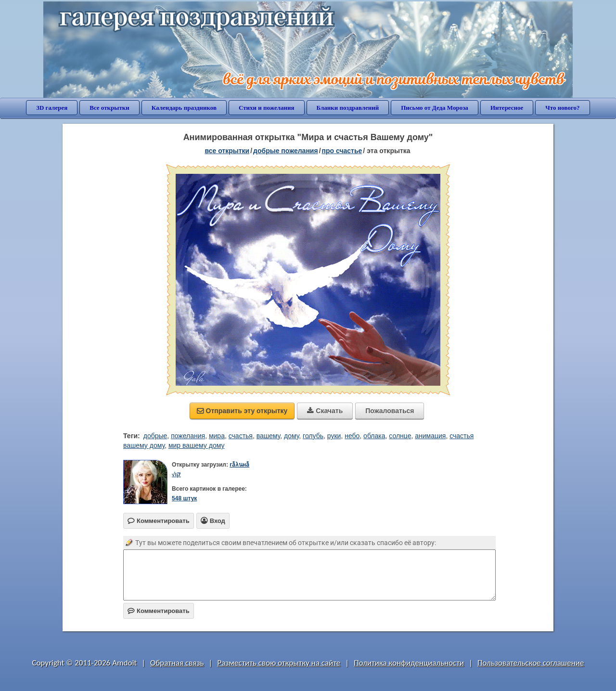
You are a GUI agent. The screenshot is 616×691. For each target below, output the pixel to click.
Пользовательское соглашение (531, 663)
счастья (241, 436)
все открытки (227, 151)
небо (352, 436)
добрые (155, 436)
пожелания (188, 436)
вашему (268, 436)
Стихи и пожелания (267, 108)
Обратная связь (177, 663)
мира (217, 436)
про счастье (342, 151)
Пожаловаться (390, 411)
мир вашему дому (197, 445)
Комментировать (159, 611)
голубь (313, 436)
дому (291, 436)
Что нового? (562, 108)
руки (334, 436)
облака (374, 436)
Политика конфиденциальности (409, 663)
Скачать (325, 411)
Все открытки (109, 108)
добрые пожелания (286, 151)
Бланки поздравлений (348, 108)
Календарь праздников (184, 108)
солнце (400, 436)
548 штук (184, 498)
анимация (430, 436)
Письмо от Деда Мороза (435, 108)
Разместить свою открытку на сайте (279, 663)
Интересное (507, 108)
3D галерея (52, 108)
